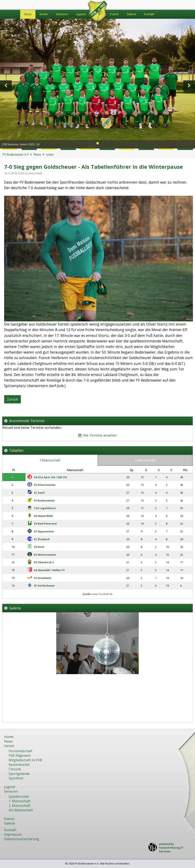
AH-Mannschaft (21, 810)
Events (9, 819)
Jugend (10, 787)
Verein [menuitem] (44, 14)
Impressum (13, 834)
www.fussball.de (102, 594)
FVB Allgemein (20, 756)
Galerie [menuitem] (131, 14)
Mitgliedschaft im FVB (25, 760)
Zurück (12, 399)
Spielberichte (19, 797)
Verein (9, 746)
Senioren (11, 791)
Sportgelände (19, 774)
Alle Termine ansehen (97, 435)
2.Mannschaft (145, 460)
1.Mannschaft (50, 460)
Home (9, 737)
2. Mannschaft (20, 806)
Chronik (15, 769)
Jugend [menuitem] (81, 14)
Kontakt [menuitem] (149, 14)
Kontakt (10, 830)
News (37, 155)
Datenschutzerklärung (22, 839)
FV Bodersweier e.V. (16, 155)
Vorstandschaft (21, 751)
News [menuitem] (28, 14)
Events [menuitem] (114, 14)
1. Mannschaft (20, 801)
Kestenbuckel (19, 765)
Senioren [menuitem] (62, 14)
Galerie (10, 823)
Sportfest (16, 778)
